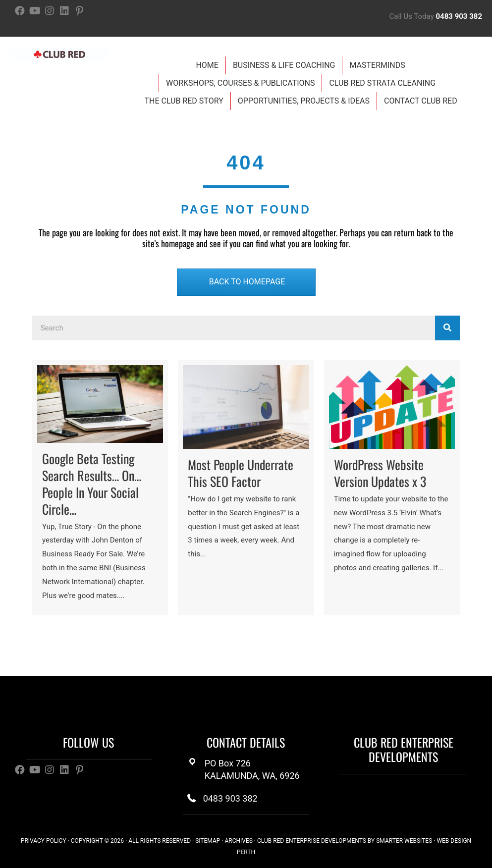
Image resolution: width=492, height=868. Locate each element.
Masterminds (377, 65)
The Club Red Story (184, 101)
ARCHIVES (238, 841)
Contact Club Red (421, 101)
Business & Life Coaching (284, 65)
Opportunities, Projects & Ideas (304, 101)
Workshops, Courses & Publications (240, 83)
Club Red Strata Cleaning (382, 83)
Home (207, 65)
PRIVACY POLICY (44, 841)
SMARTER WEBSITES (404, 841)
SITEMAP (208, 841)
